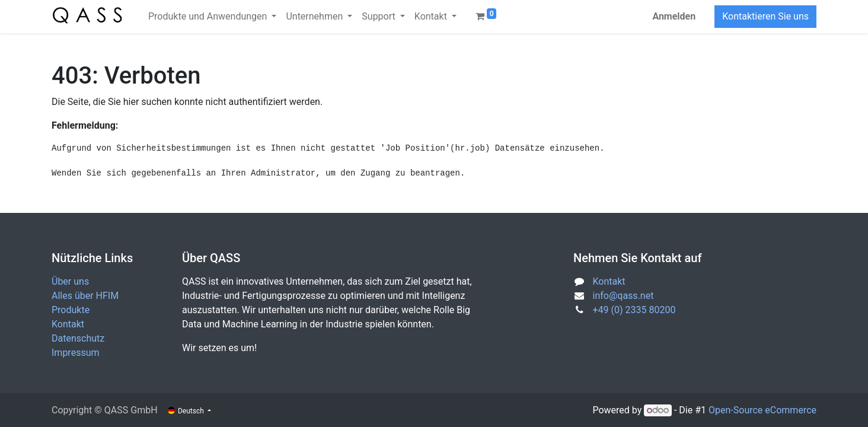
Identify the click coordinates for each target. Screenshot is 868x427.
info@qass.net (623, 296)
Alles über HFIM (85, 296)
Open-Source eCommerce (762, 410)
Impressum (76, 353)
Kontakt (68, 324)
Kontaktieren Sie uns (765, 16)
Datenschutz (78, 338)
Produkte (71, 310)
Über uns (70, 281)
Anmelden (674, 16)
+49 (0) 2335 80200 (634, 310)
